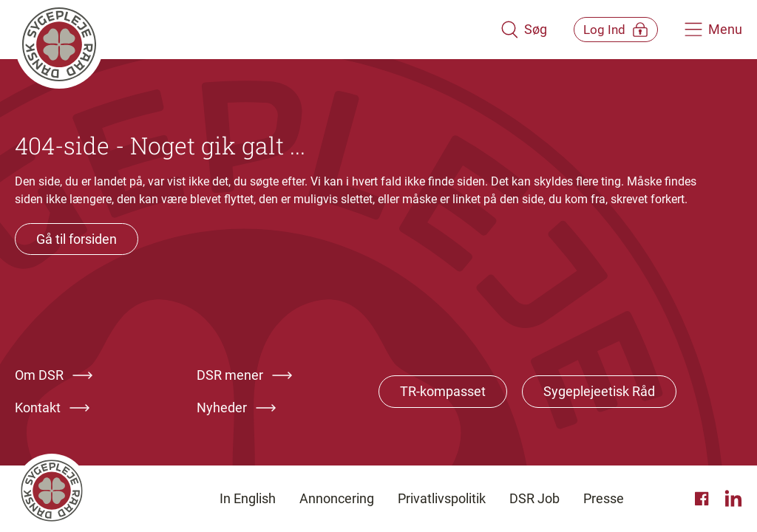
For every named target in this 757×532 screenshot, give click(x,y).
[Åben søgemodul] (504, 30)
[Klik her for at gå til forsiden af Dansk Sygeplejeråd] (248, 30)
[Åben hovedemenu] (713, 30)
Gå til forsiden (77, 239)
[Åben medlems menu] (606, 29)
